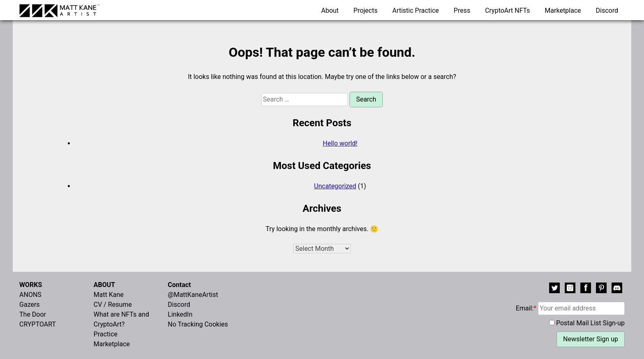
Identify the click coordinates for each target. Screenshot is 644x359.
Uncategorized (335, 186)
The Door (33, 314)
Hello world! (340, 143)
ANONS (30, 295)
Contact (179, 285)
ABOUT (104, 285)
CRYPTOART (38, 324)
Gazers (30, 305)
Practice (106, 334)
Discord (607, 10)
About (330, 10)
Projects (366, 10)
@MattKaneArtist (193, 295)
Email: (570, 308)
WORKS (31, 285)
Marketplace (563, 10)
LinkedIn (180, 314)
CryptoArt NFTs (508, 10)
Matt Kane (109, 295)
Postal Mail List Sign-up (590, 323)
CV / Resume (113, 305)
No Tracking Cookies (198, 324)
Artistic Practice (415, 10)
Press (462, 10)
